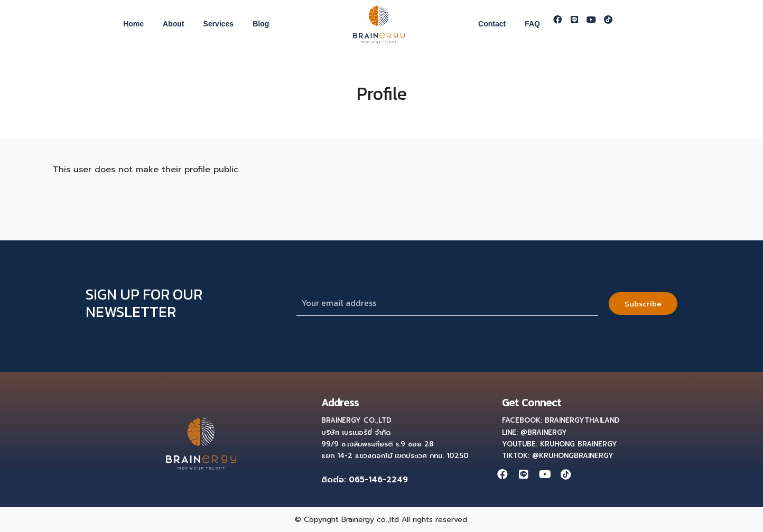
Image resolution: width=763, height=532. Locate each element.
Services (219, 24)
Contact (492, 24)
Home (133, 24)
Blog (261, 24)
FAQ (532, 24)
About (173, 24)
